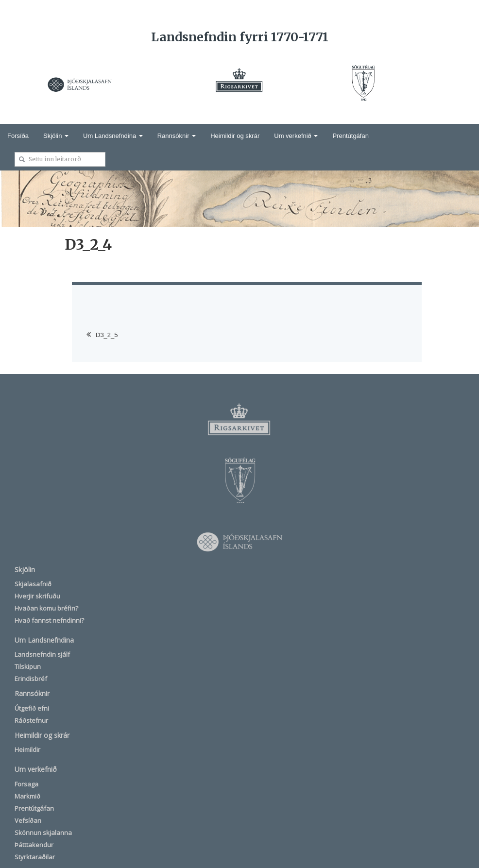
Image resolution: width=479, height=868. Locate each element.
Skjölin (56, 136)
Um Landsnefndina (113, 136)
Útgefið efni (32, 708)
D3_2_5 (107, 335)
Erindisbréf (31, 679)
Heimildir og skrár (235, 136)
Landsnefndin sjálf (42, 654)
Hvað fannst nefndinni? (49, 620)
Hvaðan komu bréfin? (46, 608)
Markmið (27, 796)
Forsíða (18, 136)
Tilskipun (28, 666)
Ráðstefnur (31, 720)
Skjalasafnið (33, 584)
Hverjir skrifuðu (37, 596)
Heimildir (27, 749)
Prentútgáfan (350, 136)
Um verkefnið (296, 136)
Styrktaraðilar (35, 857)
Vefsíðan (28, 820)
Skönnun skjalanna (43, 833)
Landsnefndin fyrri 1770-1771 (240, 37)
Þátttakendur (34, 845)
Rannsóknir (177, 136)
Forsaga (26, 784)
